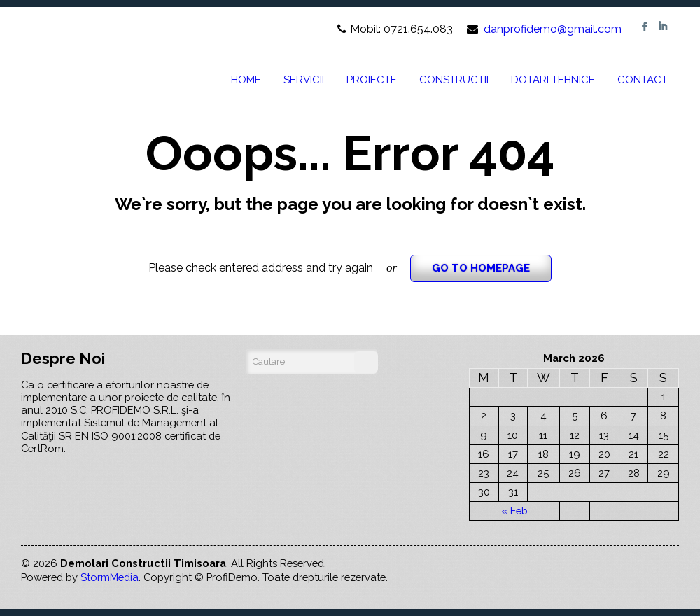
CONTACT (643, 80)
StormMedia (110, 577)
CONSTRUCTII (454, 80)
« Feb (514, 511)
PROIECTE (372, 80)
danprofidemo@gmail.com (553, 29)
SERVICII (304, 80)
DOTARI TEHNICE (553, 80)
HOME (246, 80)
